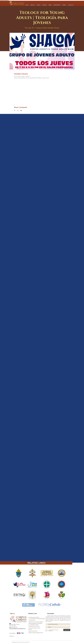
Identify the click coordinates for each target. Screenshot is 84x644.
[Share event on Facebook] (15, 110)
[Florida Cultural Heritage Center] (38, 633)
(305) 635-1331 (13, 627)
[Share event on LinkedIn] (21, 110)
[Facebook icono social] (18, 633)
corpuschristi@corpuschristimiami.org (17, 629)
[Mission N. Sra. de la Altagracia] (39, 622)
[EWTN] (35, 629)
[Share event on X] (18, 110)
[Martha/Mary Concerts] (36, 626)
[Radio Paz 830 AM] (35, 631)
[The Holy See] (35, 620)
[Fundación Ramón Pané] (37, 628)
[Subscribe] (67, 630)
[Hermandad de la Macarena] (39, 623)
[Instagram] (21, 633)
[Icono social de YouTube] (19, 633)
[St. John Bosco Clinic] (36, 625)
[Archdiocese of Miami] (36, 617)
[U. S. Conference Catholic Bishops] (41, 619)
